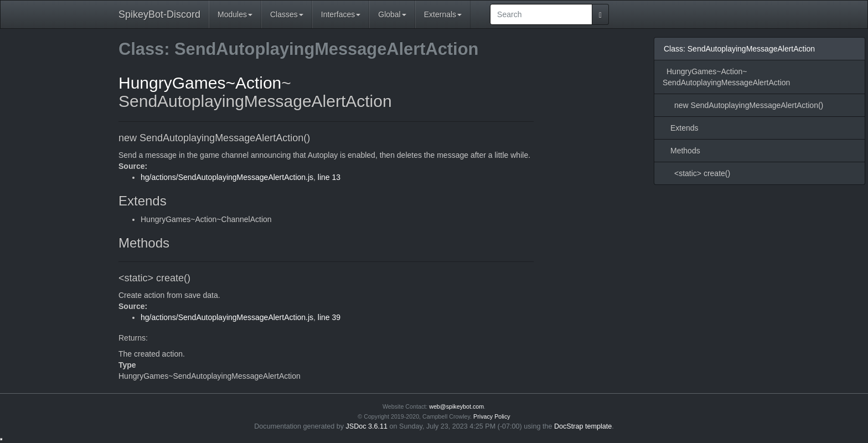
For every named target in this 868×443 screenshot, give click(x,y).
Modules (235, 14)
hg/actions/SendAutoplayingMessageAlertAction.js (227, 177)
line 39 (329, 317)
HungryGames (172, 83)
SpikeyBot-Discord (159, 14)
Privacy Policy (492, 416)
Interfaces (341, 14)
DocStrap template (583, 426)
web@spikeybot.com (456, 406)
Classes (287, 14)
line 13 (329, 177)
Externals (443, 14)
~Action (253, 83)
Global (392, 14)
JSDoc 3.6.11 (367, 426)
